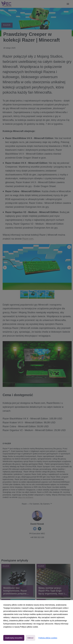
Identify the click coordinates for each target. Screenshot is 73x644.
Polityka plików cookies (48, 638)
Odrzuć (30, 638)
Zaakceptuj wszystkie (14, 638)
